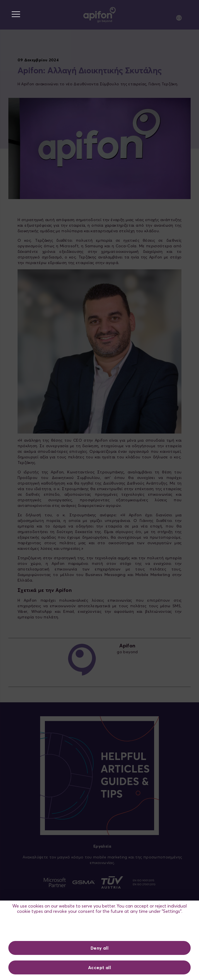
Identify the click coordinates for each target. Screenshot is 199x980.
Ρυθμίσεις (100, 928)
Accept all (99, 967)
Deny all (99, 948)
